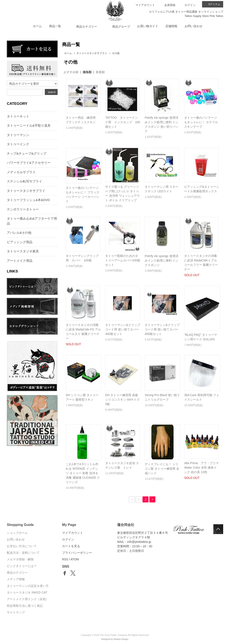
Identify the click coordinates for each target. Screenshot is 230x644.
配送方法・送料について (23, 553)
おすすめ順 (71, 72)
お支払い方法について (22, 546)
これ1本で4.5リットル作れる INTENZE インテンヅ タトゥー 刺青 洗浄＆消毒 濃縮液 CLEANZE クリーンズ (83, 473)
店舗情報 (171, 26)
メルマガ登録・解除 (20, 559)
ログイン (190, 5)
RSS (65, 559)
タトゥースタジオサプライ (92, 53)
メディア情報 (16, 579)
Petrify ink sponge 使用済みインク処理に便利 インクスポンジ (162, 261)
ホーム (37, 26)
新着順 (100, 72)
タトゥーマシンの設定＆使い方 (28, 586)
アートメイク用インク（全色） (28, 599)
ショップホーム (17, 533)
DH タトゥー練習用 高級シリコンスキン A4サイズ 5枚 (122, 400)
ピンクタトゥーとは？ (22, 566)
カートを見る (71, 546)
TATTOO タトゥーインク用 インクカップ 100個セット (123, 122)
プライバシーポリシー (77, 553)
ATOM (75, 559)
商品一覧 (55, 26)
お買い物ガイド (148, 26)
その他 (116, 53)
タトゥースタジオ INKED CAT (27, 592)
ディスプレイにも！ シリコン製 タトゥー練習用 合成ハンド (162, 469)
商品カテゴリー (17, 573)
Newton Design (121, 639)
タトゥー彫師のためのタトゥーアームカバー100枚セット (123, 260)
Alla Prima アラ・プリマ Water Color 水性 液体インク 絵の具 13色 (203, 468)
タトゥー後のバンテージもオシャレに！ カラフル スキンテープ (201, 122)
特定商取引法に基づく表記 (25, 606)
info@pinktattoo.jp (139, 542)
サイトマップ (16, 612)
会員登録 (170, 5)
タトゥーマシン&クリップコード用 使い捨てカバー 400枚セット (123, 329)
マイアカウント (145, 5)
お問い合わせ (194, 26)
